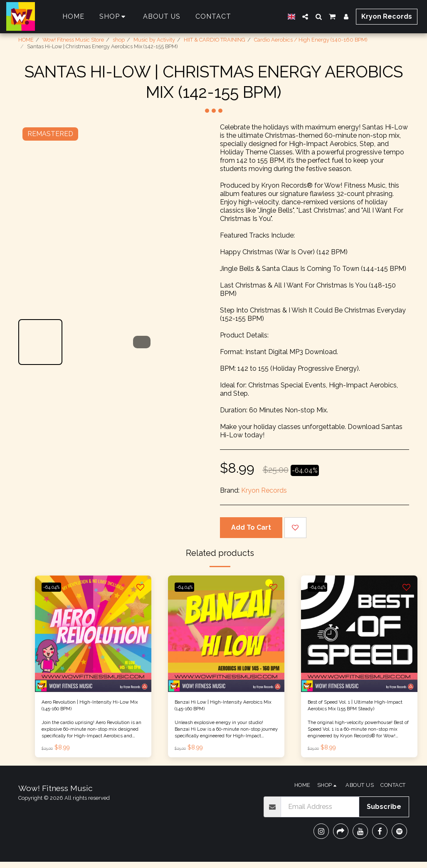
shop (119, 40)
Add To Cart (251, 527)
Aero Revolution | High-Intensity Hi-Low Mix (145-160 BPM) (90, 708)
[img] (93, 634)
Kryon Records (264, 490)
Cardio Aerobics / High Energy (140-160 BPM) (311, 40)
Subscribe (384, 813)
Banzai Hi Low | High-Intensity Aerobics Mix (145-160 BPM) (221, 708)
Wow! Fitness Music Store (73, 40)
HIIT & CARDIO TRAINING (215, 40)
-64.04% (55, 587)
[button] (305, 17)
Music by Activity (154, 40)
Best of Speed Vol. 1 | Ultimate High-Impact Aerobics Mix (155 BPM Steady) (355, 709)
